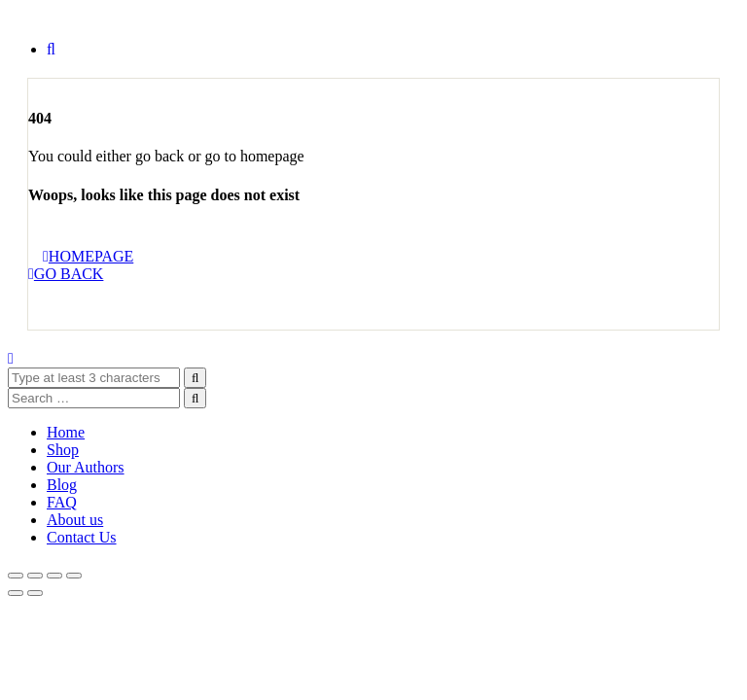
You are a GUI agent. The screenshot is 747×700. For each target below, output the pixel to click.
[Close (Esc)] (74, 576)
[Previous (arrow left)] (16, 593)
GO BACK (66, 274)
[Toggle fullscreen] (35, 576)
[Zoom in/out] (16, 576)
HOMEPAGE (88, 256)
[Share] (54, 576)
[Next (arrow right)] (35, 593)
